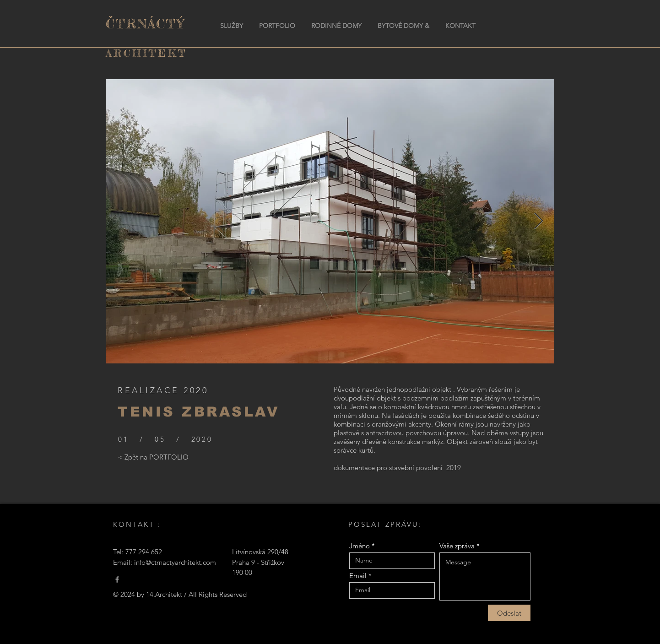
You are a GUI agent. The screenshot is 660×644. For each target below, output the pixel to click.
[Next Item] (538, 221)
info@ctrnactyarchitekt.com (175, 562)
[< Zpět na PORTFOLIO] (153, 457)
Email (358, 576)
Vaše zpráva (457, 546)
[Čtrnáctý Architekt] (117, 579)
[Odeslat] (509, 613)
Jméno (360, 546)
